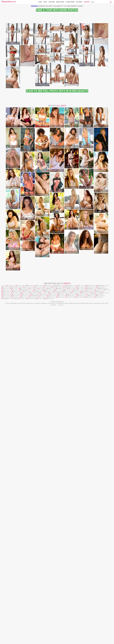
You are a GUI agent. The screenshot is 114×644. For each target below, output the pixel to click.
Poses (25, 515)
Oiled (13, 518)
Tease (88, 515)
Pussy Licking (14, 515)
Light (18, 513)
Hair (102, 521)
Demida (34, 6)
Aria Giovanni (69, 513)
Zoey (47, 513)
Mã (65, 518)
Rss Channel (53, 533)
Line (25, 519)
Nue (12, 516)
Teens (49, 516)
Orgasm (100, 516)
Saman (36, 515)
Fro (14, 522)
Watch (82, 521)
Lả (8, 513)
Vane (60, 522)
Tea (28, 526)
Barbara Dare (101, 513)
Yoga (46, 519)
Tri (13, 525)
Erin (21, 516)
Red (69, 516)
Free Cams (52, 2)
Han (31, 521)
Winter (65, 519)
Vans (37, 513)
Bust (78, 515)
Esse (68, 522)
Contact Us (61, 533)
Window (97, 519)
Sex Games (79, 2)
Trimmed (69, 523)
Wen (50, 521)
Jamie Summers (85, 519)
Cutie (49, 523)
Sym (38, 526)
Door (97, 522)
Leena (4, 516)
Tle (39, 516)
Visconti (4, 522)
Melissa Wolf (55, 515)
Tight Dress (89, 513)
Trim (98, 523)
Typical (13, 523)
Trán (49, 525)
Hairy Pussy (61, 521)
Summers (59, 516)
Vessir (23, 522)
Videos (45, 2)
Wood (55, 519)
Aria (45, 515)
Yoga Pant (36, 519)
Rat (78, 516)
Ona (3, 518)
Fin (32, 522)
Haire (72, 521)
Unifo (4, 523)
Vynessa (93, 521)
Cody (89, 523)
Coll (59, 523)
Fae (51, 522)
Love (87, 518)
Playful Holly (90, 516)
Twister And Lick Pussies (36, 523)
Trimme (80, 523)
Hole (3, 521)
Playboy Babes (70, 2)
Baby (22, 525)
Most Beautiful (67, 515)
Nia (3, 515)
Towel (58, 525)
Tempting (57, 513)
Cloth (4, 525)
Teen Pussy (18, 526)
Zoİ (105, 518)
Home (40, 2)
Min (35, 518)
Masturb (46, 518)
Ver (30, 516)
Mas (56, 518)
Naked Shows (60, 2)
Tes (96, 525)
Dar (22, 523)
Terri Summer (6, 526)
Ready (46, 526)
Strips (28, 513)
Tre (40, 525)
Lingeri (4, 519)
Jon (74, 519)
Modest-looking (24, 518)
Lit (96, 518)
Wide (40, 521)
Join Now (86, 2)
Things (87, 525)
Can (30, 525)
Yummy (15, 519)
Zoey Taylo (77, 518)
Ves (42, 522)
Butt (77, 525)
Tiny (67, 525)
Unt (88, 522)
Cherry (98, 515)
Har (13, 521)
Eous (78, 522)
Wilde (22, 521)
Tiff (79, 513)
